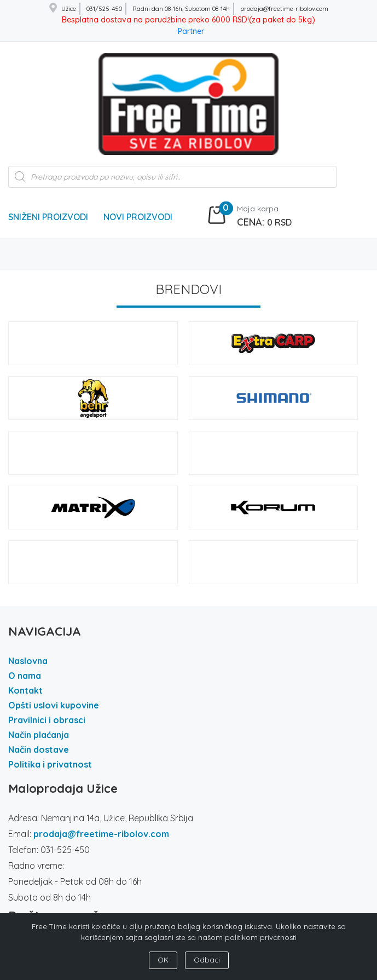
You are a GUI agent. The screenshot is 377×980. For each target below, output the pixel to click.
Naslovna (28, 661)
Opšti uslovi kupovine (54, 705)
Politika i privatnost (50, 764)
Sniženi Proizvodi (48, 217)
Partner (191, 31)
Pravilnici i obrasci (47, 720)
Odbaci (207, 960)
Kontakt (25, 690)
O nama (25, 676)
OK (163, 960)
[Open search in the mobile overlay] (172, 182)
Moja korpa (258, 209)
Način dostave (39, 750)
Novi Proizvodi (138, 217)
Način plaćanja (39, 735)
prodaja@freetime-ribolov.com (101, 834)
